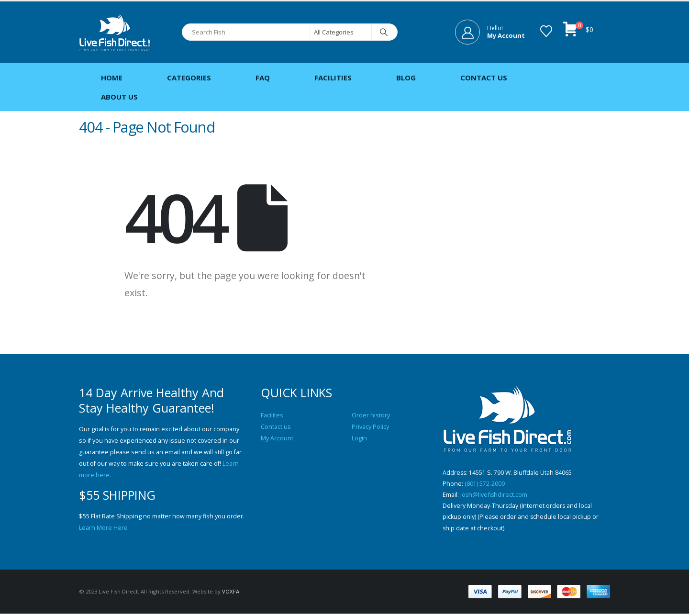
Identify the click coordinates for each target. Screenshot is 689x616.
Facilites (272, 415)
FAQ (263, 78)
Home (112, 78)
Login (359, 438)
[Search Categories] (341, 32)
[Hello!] (490, 32)
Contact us (276, 427)
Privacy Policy (370, 427)
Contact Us (484, 78)
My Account (277, 438)
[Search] (384, 32)
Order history (371, 415)
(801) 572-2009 (485, 484)
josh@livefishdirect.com (494, 496)
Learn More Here (103, 528)
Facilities (333, 78)
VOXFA (231, 594)
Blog (406, 78)
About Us (119, 97)
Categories (189, 78)
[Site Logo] (115, 32)
